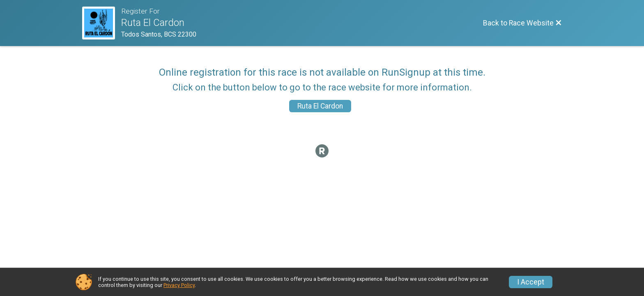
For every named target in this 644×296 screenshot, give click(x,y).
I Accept (531, 282)
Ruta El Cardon (320, 106)
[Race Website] (102, 23)
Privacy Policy (179, 285)
